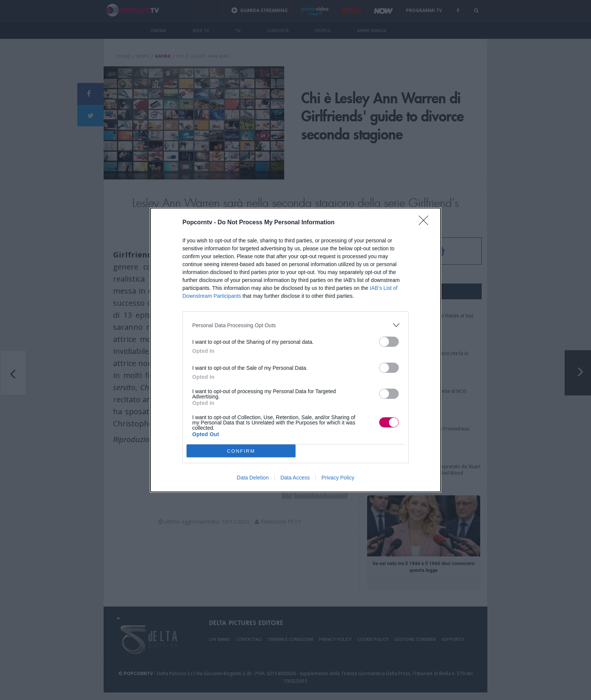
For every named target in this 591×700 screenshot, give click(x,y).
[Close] (426, 223)
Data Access (295, 478)
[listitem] (295, 325)
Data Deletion (253, 478)
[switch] (389, 342)
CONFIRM (241, 451)
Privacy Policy (338, 478)
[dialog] (295, 350)
